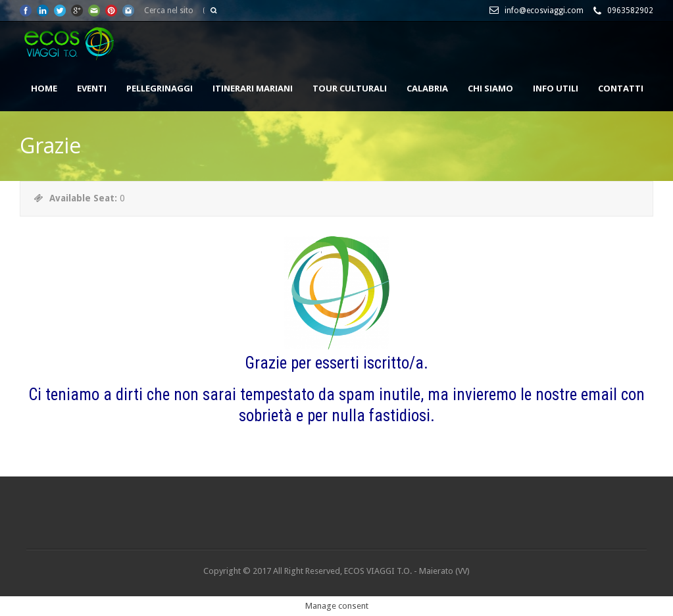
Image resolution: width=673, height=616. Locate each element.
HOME (44, 88)
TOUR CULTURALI (350, 88)
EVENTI (92, 88)
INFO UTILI (556, 88)
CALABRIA (427, 88)
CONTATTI (621, 88)
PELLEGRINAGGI (160, 88)
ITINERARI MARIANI (253, 88)
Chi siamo (490, 88)
